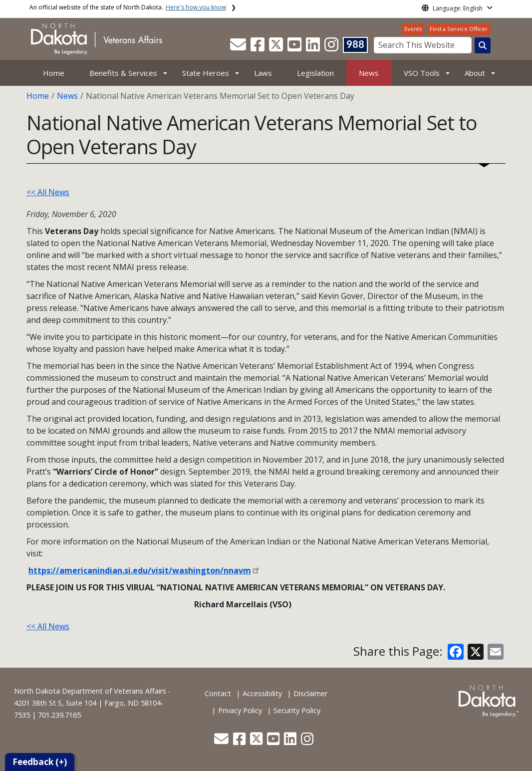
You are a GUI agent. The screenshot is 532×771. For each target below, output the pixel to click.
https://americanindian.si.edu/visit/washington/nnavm (140, 570)
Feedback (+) (40, 762)
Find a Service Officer (459, 29)
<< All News (48, 192)
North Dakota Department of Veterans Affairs (90, 691)
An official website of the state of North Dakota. (128, 7)
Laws (263, 73)
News (369, 73)
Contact (218, 693)
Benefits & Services (123, 73)
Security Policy (297, 710)
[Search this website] (483, 45)
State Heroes (206, 73)
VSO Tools (422, 73)
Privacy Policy (240, 710)
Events (413, 29)
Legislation (315, 73)
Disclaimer (310, 693)
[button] (239, 47)
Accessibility (262, 693)
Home (54, 73)
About (475, 73)
